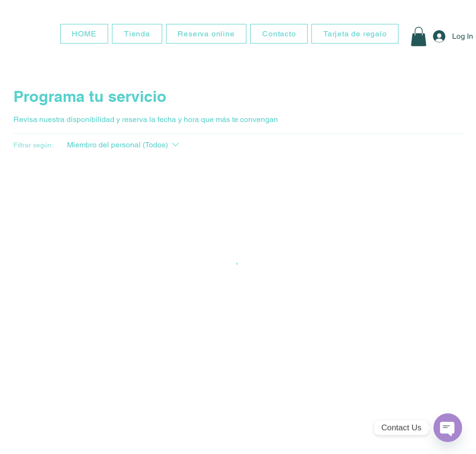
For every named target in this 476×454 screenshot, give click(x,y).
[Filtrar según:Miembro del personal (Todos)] (124, 145)
